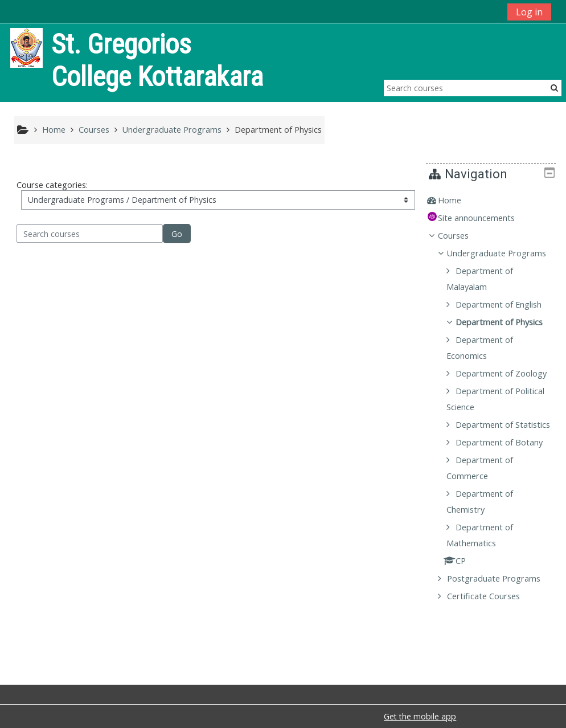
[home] (26, 47)
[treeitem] (495, 201)
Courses (462, 236)
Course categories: (52, 185)
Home (458, 200)
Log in (529, 12)
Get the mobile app (420, 716)
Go (177, 234)
